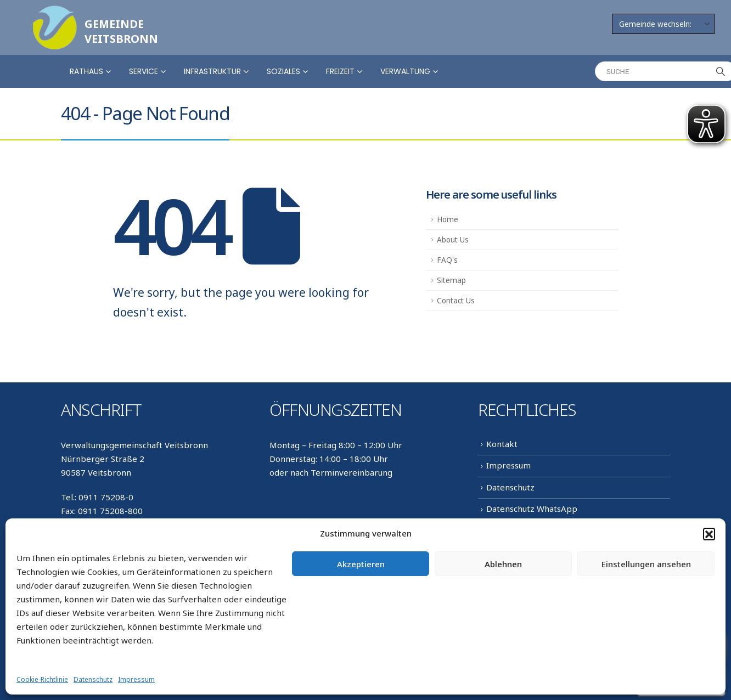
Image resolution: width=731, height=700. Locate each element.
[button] (709, 534)
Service (144, 71)
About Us (453, 240)
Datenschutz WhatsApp (532, 509)
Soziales (283, 71)
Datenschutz (93, 679)
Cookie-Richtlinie (42, 679)
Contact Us (456, 301)
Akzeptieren (361, 564)
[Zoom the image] (55, 12)
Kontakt (502, 444)
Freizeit (340, 71)
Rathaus (86, 71)
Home (448, 219)
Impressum (136, 679)
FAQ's (447, 260)
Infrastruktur (212, 71)
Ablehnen (503, 564)
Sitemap (451, 280)
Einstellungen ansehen (646, 564)
